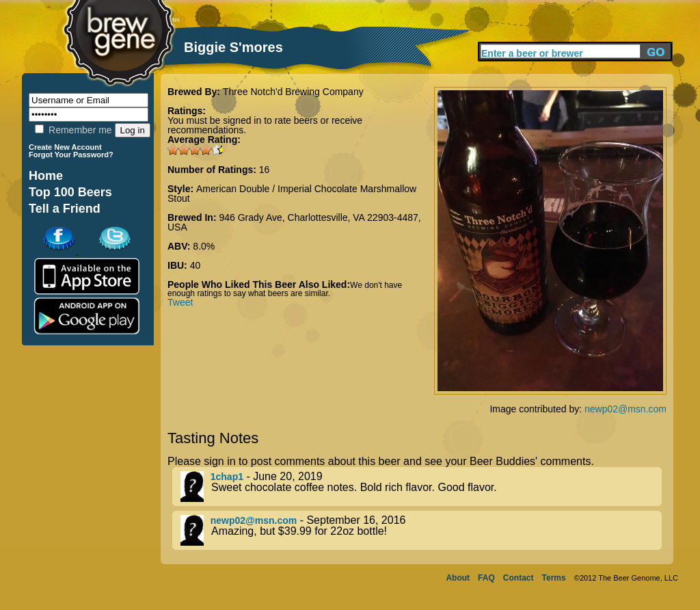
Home (46, 176)
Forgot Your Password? (71, 155)
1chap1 (227, 477)
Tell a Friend (65, 209)
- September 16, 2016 (421, 530)
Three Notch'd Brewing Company (293, 92)
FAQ (486, 578)
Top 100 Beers (70, 192)
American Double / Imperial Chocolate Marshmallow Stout (292, 194)
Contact (519, 578)
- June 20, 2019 (421, 487)
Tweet (180, 302)
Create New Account (65, 147)
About (458, 578)
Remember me (73, 130)
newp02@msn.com (625, 409)
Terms (554, 578)
